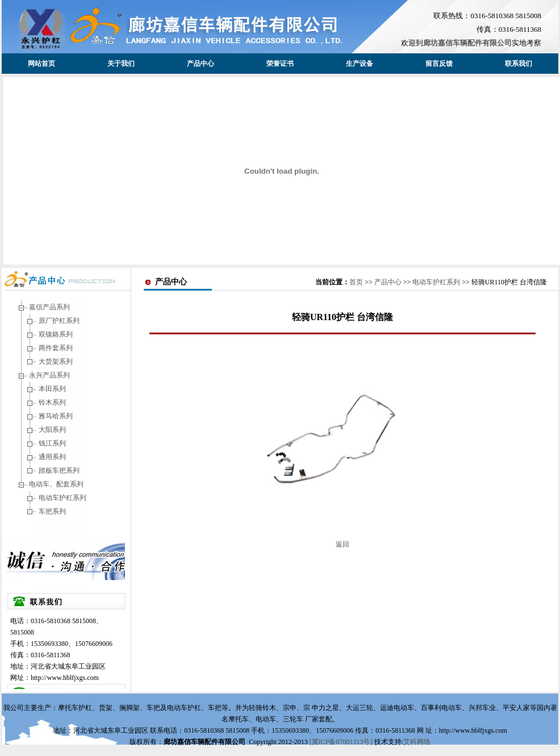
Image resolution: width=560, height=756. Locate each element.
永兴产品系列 (49, 375)
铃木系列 (52, 402)
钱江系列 (52, 443)
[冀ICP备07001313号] (342, 742)
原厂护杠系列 (59, 321)
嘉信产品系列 (49, 307)
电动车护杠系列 (62, 498)
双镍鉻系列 (56, 334)
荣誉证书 (280, 64)
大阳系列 (52, 430)
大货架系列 (56, 362)
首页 (356, 282)
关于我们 (121, 64)
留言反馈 (439, 64)
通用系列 (52, 457)
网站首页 (41, 64)
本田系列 (52, 389)
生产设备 (360, 64)
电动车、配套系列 (56, 484)
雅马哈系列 (56, 416)
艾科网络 (417, 742)
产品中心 (200, 64)
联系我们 (519, 64)
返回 (342, 544)
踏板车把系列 (59, 471)
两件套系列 (56, 348)
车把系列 (52, 511)
